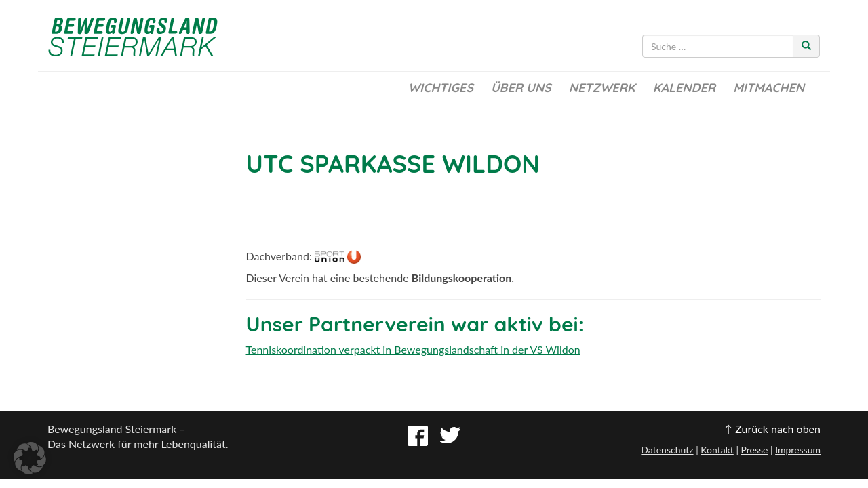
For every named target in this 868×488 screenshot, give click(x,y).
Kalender (684, 88)
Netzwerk (602, 88)
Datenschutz (667, 450)
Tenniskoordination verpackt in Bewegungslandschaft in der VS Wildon (413, 349)
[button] (30, 458)
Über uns (521, 88)
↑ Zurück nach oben (772, 429)
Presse (754, 450)
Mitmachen (769, 88)
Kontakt (717, 450)
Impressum (798, 450)
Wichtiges (441, 88)
